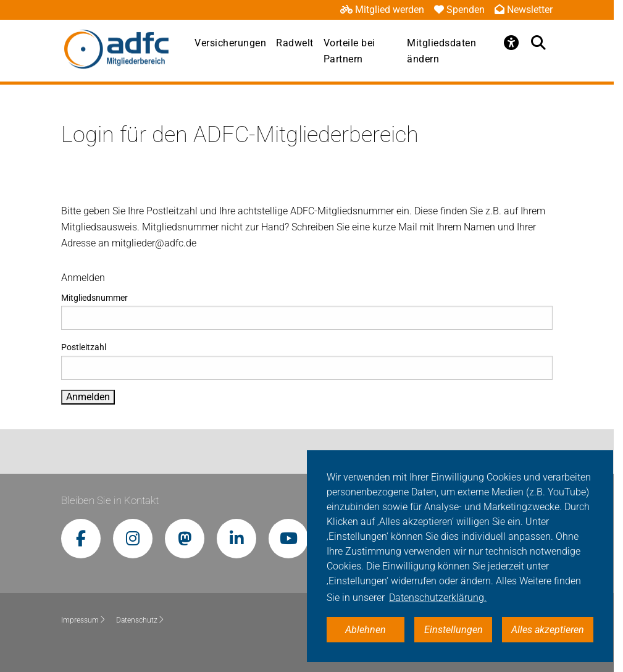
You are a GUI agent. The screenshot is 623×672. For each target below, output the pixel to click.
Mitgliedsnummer (307, 311)
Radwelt (295, 43)
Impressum (84, 620)
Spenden (459, 10)
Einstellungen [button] (454, 630)
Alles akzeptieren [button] (548, 630)
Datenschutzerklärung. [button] (438, 598)
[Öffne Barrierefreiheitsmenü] (512, 43)
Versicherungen (230, 43)
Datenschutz (140, 620)
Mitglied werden (382, 10)
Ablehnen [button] (366, 630)
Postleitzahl (307, 361)
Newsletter (524, 10)
